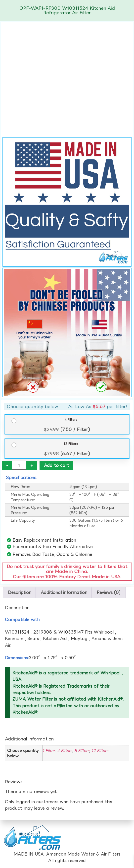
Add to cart (57, 465)
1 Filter (49, 750)
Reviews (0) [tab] (109, 592)
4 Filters (71, 420)
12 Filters (71, 444)
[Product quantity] (19, 465)
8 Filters (82, 750)
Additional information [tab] (64, 592)
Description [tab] (20, 592)
